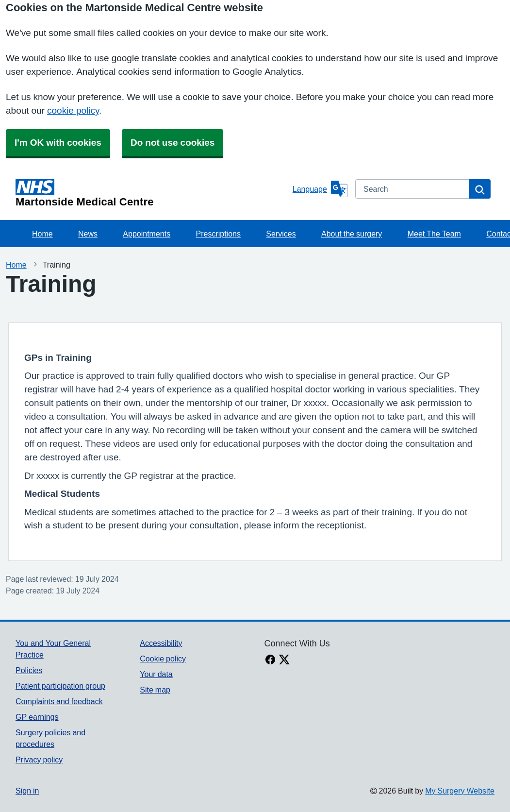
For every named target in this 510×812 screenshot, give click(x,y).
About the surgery (352, 234)
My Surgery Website (460, 791)
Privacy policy (39, 760)
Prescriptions (218, 234)
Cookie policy (163, 659)
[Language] (320, 189)
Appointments (147, 234)
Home (42, 234)
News (88, 234)
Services (281, 234)
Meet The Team (434, 234)
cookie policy (73, 110)
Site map (155, 690)
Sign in (27, 791)
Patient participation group (60, 686)
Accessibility (161, 643)
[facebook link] (270, 660)
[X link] (284, 660)
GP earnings (37, 717)
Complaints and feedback (59, 701)
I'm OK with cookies (58, 143)
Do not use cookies (173, 143)
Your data (156, 674)
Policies (29, 670)
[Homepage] (152, 193)
